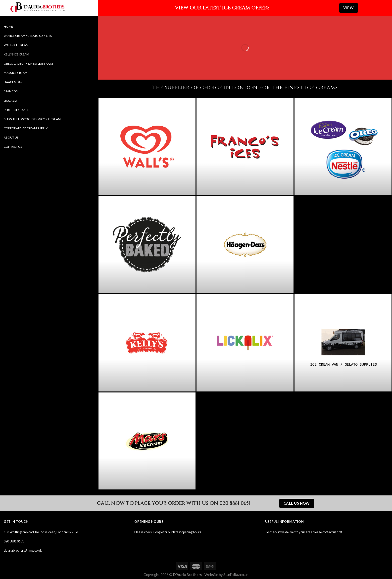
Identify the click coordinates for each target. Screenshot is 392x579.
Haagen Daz (13, 82)
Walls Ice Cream (16, 45)
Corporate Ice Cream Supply (26, 128)
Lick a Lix (10, 101)
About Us (11, 137)
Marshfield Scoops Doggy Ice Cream (32, 119)
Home (8, 26)
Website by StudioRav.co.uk (226, 575)
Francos (11, 91)
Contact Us (13, 147)
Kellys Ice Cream (16, 54)
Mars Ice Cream (16, 73)
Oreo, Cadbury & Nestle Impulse (29, 64)
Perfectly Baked (17, 110)
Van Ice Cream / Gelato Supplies (28, 36)
